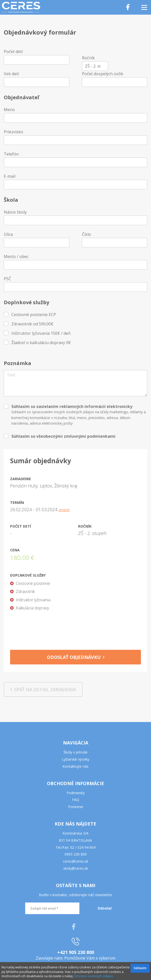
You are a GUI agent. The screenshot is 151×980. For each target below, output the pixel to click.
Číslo (86, 234)
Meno (9, 110)
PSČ (7, 279)
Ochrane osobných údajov (93, 976)
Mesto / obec (16, 256)
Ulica (8, 234)
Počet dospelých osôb (103, 74)
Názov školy (15, 212)
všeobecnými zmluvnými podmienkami (76, 436)
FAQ (76, 800)
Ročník (88, 58)
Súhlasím (140, 968)
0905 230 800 (76, 854)
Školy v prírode (75, 752)
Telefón (11, 154)
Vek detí (11, 74)
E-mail (10, 176)
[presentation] (76, 629)
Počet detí (13, 51)
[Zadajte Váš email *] (52, 908)
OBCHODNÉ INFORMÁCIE (75, 783)
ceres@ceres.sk (76, 861)
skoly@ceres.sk (76, 868)
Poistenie (76, 807)
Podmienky (76, 793)
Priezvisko (13, 132)
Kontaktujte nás (75, 766)
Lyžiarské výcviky (75, 759)
